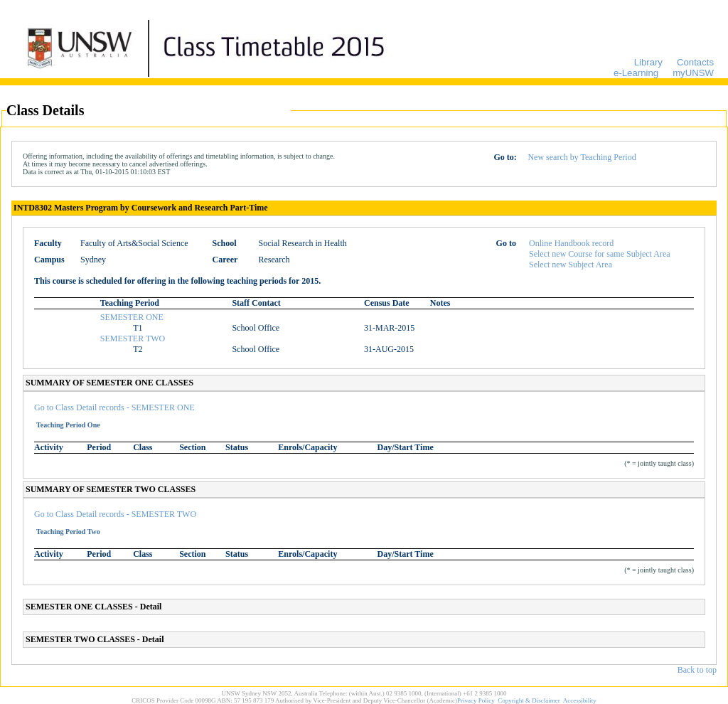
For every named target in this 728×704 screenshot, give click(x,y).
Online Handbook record (571, 243)
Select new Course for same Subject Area (600, 254)
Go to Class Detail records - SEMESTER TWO (115, 514)
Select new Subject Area (571, 265)
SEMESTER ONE (132, 317)
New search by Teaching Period (582, 157)
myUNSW (693, 73)
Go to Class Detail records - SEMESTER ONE (114, 407)
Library (648, 62)
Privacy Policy (476, 700)
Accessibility (580, 700)
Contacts (695, 62)
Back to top (697, 670)
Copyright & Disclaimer (529, 700)
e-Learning (636, 73)
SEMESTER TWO (133, 338)
